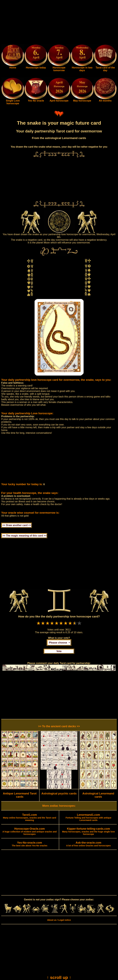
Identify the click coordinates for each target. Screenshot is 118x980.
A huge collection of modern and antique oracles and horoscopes (30, 831)
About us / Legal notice (59, 920)
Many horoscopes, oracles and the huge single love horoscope (88, 831)
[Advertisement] (59, 23)
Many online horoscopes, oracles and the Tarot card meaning (29, 818)
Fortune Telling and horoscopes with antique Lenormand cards (88, 818)
